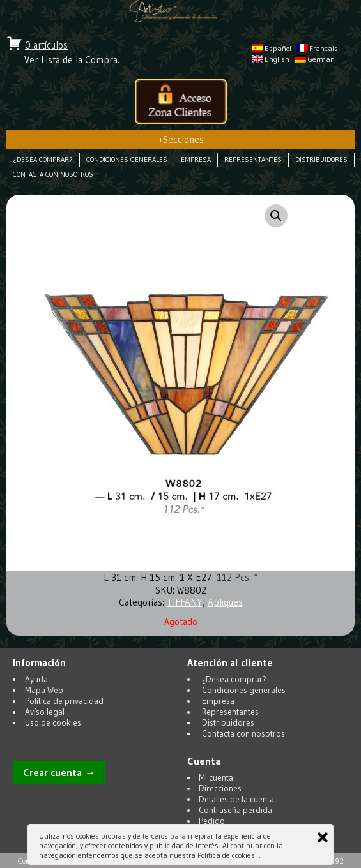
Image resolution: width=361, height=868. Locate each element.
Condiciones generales (127, 160)
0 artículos (46, 45)
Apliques (225, 602)
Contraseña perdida (235, 810)
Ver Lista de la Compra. (72, 60)
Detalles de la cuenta (236, 799)
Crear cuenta (52, 773)
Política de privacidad (64, 701)
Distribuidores (321, 160)
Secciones (181, 139)
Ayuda (36, 679)
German (321, 59)
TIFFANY (185, 602)
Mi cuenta (216, 778)
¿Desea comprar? (43, 160)
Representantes (253, 160)
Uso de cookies (53, 723)
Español (278, 48)
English (277, 59)
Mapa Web (44, 690)
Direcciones (220, 789)
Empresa (196, 160)
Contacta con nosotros (53, 175)
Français (324, 48)
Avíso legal (45, 712)
